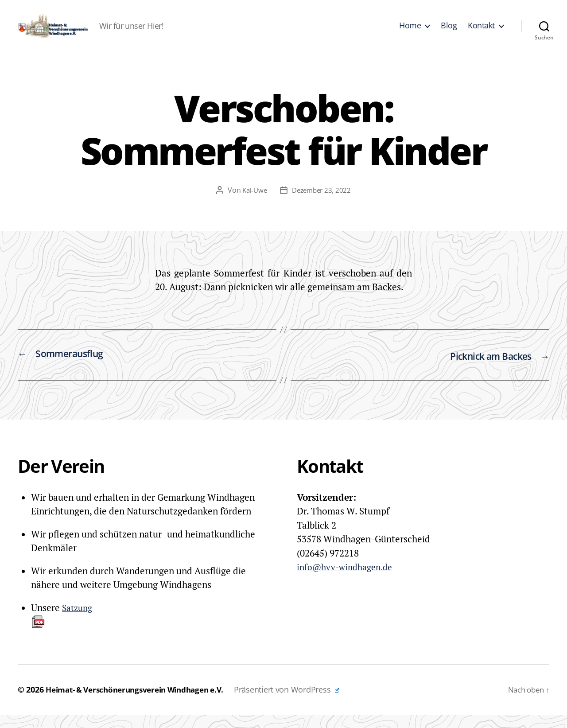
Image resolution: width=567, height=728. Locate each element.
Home (410, 32)
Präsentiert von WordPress (302, 703)
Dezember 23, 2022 (322, 203)
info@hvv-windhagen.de (349, 580)
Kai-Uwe (253, 203)
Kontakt (481, 32)
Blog (449, 32)
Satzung (63, 628)
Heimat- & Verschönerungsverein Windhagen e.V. (142, 703)
